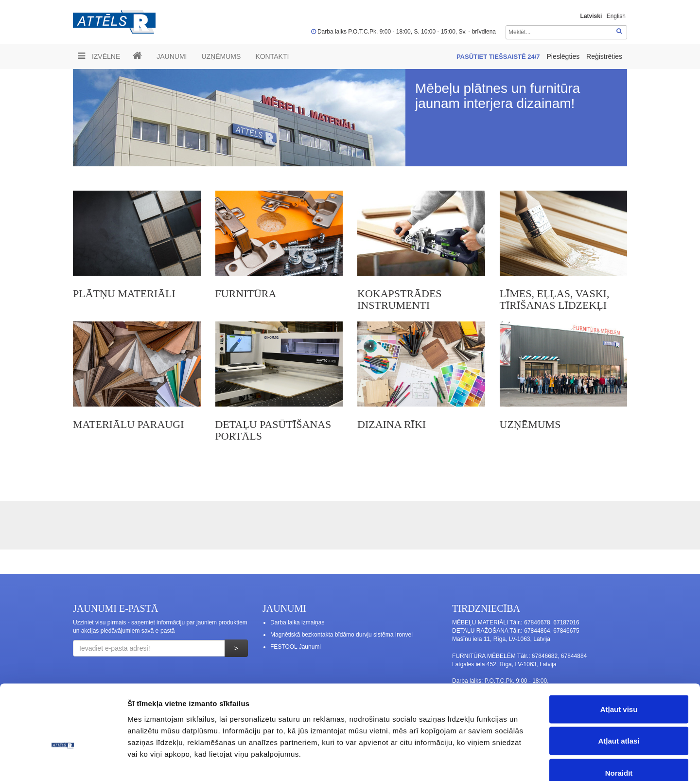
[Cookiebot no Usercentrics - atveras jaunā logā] (63, 762)
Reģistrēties (604, 56)
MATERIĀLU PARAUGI (128, 424)
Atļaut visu (619, 653)
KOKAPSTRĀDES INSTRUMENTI (400, 299)
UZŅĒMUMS (221, 56)
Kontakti (272, 56)
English (616, 16)
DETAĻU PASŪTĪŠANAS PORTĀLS (273, 430)
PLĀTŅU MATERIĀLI (124, 293)
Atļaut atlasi (619, 685)
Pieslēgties (564, 56)
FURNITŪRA (246, 293)
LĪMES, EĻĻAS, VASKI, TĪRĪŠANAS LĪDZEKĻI (555, 299)
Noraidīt (619, 717)
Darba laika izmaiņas (297, 622)
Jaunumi (172, 56)
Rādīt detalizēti (530, 762)
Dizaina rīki (392, 424)
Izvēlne (99, 56)
